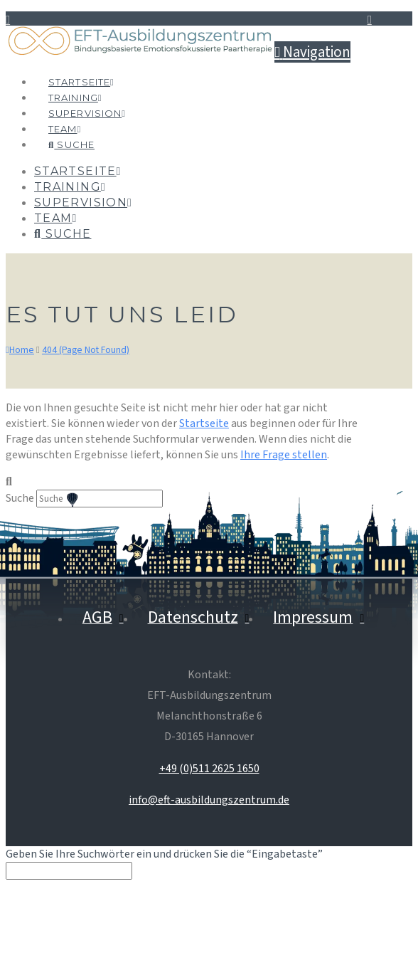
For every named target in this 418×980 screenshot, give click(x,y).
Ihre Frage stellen (284, 455)
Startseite (204, 423)
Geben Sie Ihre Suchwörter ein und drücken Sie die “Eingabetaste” (164, 854)
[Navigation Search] (71, 129)
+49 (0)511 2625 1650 (209, 769)
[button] (312, 52)
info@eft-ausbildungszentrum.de (209, 800)
